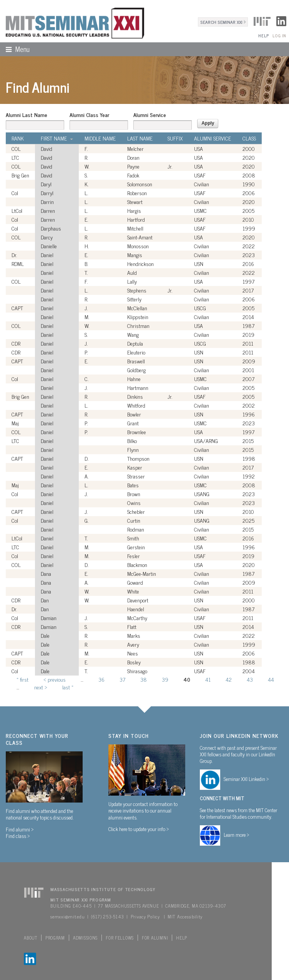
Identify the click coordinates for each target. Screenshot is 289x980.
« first (22, 679)
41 (208, 679)
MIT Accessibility (185, 916)
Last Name (140, 138)
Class (249, 138)
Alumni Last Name (27, 115)
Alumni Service (150, 115)
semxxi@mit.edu (67, 916)
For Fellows (120, 938)
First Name (57, 138)
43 (250, 679)
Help (263, 36)
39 (165, 679)
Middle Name (100, 138)
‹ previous (55, 679)
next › (41, 687)
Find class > (18, 836)
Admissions (85, 938)
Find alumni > (20, 829)
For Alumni (155, 938)
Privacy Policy (145, 916)
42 (229, 679)
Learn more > (237, 835)
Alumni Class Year (89, 115)
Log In (279, 36)
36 (101, 679)
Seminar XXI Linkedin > (246, 779)
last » (68, 687)
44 (271, 679)
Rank (18, 138)
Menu (15, 49)
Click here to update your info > (139, 829)
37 (122, 679)
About (31, 938)
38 (144, 679)
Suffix (175, 138)
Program (55, 938)
